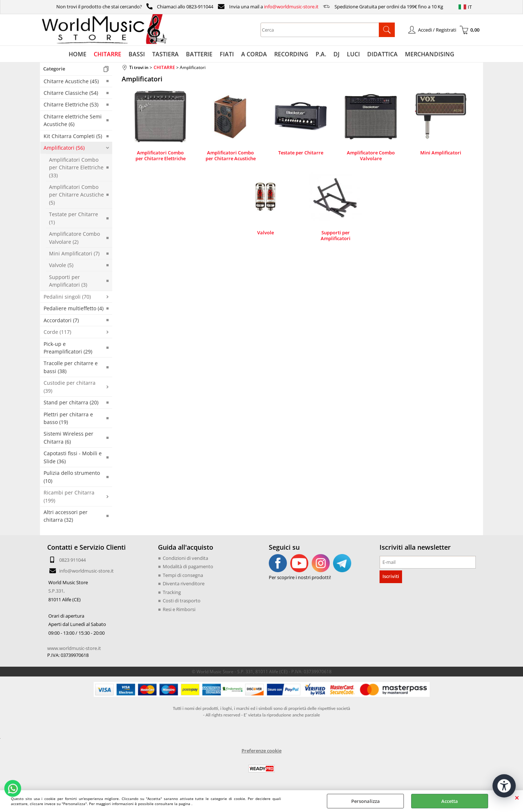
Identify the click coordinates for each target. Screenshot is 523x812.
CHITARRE (108, 54)
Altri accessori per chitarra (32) (66, 516)
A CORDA (254, 54)
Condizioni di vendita (185, 558)
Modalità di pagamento (188, 566)
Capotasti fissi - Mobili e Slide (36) (73, 457)
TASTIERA (165, 54)
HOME (78, 54)
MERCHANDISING (430, 54)
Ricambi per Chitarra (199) (69, 496)
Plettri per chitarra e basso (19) (68, 418)
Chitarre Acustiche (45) (71, 81)
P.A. (321, 54)
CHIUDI (517, 797)
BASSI (137, 54)
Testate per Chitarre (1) (74, 218)
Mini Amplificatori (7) (74, 253)
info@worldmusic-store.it (291, 7)
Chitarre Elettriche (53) (71, 104)
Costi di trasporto (182, 601)
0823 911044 (72, 560)
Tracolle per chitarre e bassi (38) (71, 367)
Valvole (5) (61, 265)
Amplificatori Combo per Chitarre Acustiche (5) (76, 195)
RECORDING (291, 54)
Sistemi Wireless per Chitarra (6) (68, 437)
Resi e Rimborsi (179, 609)
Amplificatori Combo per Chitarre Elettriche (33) (76, 167)
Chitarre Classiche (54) (71, 93)
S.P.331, (56, 591)
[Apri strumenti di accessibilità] (504, 786)
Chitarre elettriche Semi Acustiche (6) (73, 120)
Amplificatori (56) (64, 148)
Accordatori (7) (61, 320)
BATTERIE (199, 54)
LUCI (353, 54)
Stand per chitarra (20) (71, 402)
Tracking (172, 592)
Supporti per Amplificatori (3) (68, 281)
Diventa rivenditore (184, 583)
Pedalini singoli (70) (67, 297)
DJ (336, 54)
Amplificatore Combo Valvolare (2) (74, 238)
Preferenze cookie (261, 751)
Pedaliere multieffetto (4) (74, 308)
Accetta (450, 801)
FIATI (227, 54)
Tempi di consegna (183, 575)
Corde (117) (57, 332)
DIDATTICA (382, 54)
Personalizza (366, 801)
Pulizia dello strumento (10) (72, 477)
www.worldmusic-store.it (74, 648)
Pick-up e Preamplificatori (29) (68, 348)
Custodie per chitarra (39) (70, 387)
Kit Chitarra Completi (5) (73, 136)
